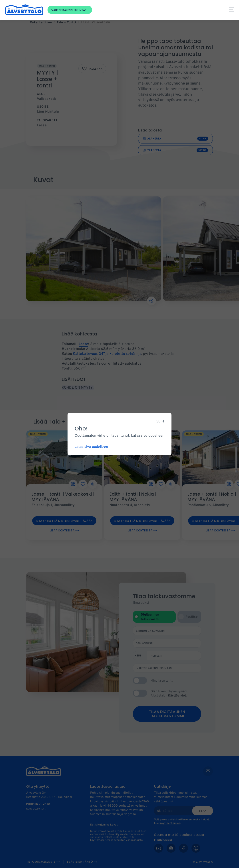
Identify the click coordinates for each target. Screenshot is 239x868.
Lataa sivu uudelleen (91, 447)
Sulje (160, 421)
